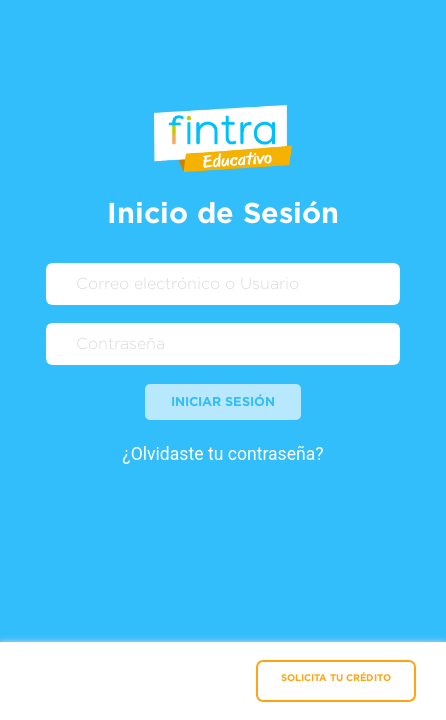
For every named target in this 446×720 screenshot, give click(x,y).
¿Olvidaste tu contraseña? (222, 454)
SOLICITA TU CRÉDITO (336, 677)
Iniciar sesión (223, 401)
